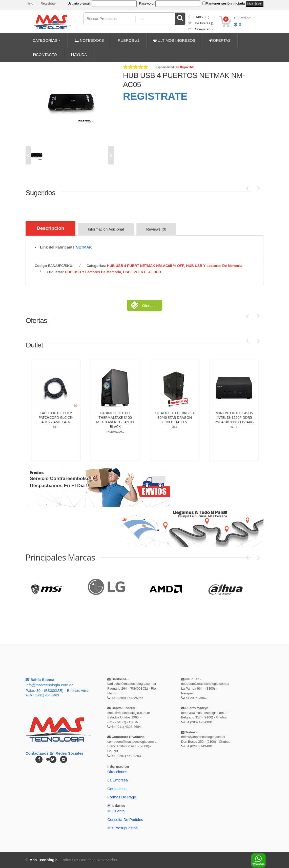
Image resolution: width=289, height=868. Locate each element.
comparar (200, 29)
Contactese (117, 789)
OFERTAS (220, 40)
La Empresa (118, 780)
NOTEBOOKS (89, 40)
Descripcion (50, 228)
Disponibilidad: (165, 67)
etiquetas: (55, 272)
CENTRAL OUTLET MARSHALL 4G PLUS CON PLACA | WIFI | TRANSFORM (47, 420)
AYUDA (79, 55)
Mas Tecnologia (43, 860)
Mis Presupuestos (122, 828)
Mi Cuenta (116, 811)
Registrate (48, 3)
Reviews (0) (156, 229)
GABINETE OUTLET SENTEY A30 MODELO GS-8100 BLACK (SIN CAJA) (225, 420)
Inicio (29, 3)
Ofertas (148, 306)
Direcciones (117, 772)
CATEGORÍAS (47, 40)
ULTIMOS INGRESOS (174, 40)
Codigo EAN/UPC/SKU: (54, 266)
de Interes (201, 23)
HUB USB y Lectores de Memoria (214, 266)
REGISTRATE (155, 96)
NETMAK (84, 247)
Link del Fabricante (57, 247)
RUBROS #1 (129, 40)
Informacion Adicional (106, 229)
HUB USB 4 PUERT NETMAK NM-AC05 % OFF (146, 266)
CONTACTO (45, 55)
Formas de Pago (122, 797)
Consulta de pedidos (125, 820)
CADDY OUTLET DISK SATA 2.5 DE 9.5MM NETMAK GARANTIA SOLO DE (166, 417)
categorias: (96, 266)
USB (127, 272)
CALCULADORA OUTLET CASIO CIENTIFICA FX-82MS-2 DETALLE (107, 418)
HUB (157, 272)
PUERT (140, 272)
